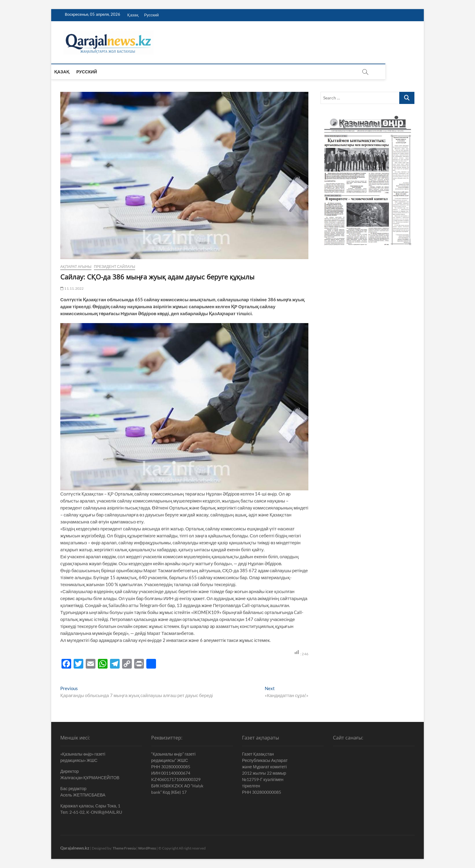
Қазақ (133, 15)
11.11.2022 (72, 288)
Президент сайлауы (115, 267)
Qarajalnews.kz (75, 848)
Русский (151, 15)
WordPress (147, 848)
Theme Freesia (124, 848)
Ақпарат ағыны (76, 267)
